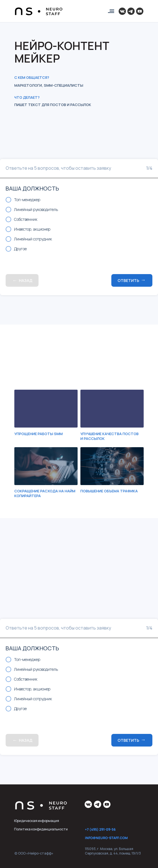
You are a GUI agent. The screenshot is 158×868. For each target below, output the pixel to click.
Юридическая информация (37, 821)
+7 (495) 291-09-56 (100, 829)
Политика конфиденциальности (41, 829)
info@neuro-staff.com (106, 838)
